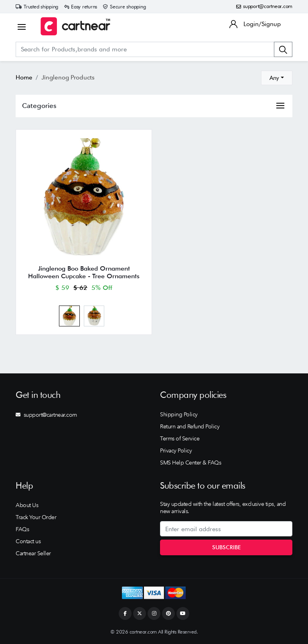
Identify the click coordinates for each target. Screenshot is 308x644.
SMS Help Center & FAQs (190, 463)
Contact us (28, 541)
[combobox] (277, 78)
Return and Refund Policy (190, 426)
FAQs (22, 529)
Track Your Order (36, 517)
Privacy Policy (176, 450)
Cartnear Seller (33, 553)
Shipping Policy (179, 414)
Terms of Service (180, 438)
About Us (27, 505)
